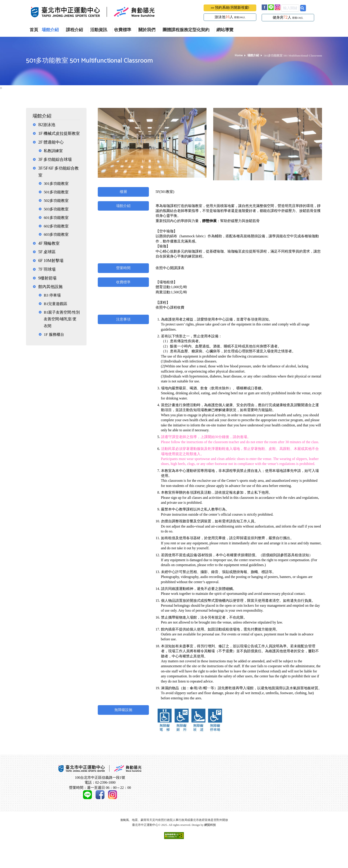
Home (239, 56)
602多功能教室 (56, 226)
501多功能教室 (56, 192)
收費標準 (123, 30)
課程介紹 (74, 30)
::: (1, 88)
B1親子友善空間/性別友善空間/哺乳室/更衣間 (62, 319)
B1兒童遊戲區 (55, 304)
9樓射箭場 (47, 278)
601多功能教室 (56, 218)
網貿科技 (210, 850)
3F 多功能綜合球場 (55, 159)
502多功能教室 (56, 201)
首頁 (34, 30)
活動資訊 (99, 30)
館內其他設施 (50, 287)
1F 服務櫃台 (54, 335)
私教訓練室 (53, 151)
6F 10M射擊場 (51, 261)
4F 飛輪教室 (49, 243)
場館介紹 (50, 30)
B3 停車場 (52, 295)
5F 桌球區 (47, 252)
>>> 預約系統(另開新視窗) (230, 8)
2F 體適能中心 (51, 142)
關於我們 (147, 30)
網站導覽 (225, 30)
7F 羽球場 (47, 269)
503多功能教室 (56, 209)
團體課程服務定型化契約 (186, 30)
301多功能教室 (56, 184)
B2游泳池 (47, 125)
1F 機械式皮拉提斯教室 (59, 133)
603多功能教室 (56, 234)
